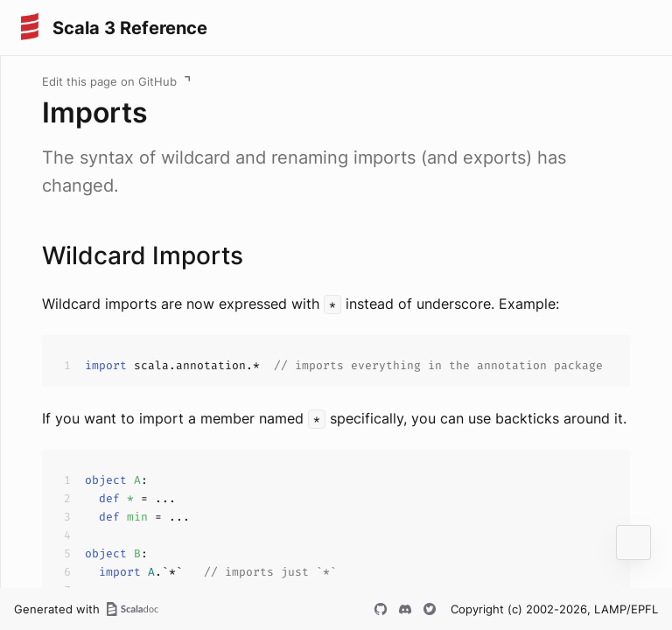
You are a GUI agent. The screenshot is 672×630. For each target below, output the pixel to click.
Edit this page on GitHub (109, 81)
